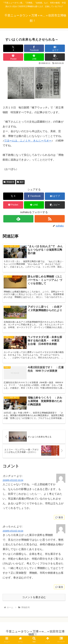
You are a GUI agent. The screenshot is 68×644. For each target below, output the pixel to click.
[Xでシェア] (13, 48)
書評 (20, 182)
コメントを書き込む (34, 597)
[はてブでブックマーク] (55, 48)
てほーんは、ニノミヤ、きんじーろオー (28, 141)
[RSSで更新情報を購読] (50, 219)
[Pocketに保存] (13, 57)
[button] (55, 57)
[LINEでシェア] (34, 57)
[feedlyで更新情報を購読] (18, 219)
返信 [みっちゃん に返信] (59, 587)
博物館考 (9, 182)
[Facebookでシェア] (34, 48)
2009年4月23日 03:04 (13, 480)
